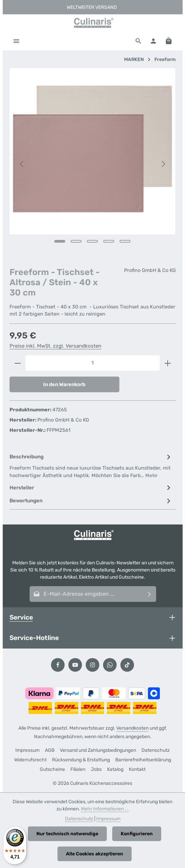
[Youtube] (75, 665)
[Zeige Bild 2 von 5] (76, 241)
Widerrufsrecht (30, 760)
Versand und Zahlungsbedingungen (98, 750)
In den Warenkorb (64, 384)
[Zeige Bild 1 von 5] (60, 241)
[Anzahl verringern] (18, 363)
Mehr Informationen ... (105, 809)
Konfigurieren (137, 834)
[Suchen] (138, 41)
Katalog (115, 769)
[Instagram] (92, 665)
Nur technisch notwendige (67, 834)
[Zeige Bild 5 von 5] (125, 241)
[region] (93, 164)
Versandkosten (132, 728)
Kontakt (137, 769)
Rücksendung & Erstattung (81, 760)
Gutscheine (52, 769)
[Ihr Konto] (153, 41)
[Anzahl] (93, 363)
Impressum (27, 750)
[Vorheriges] (22, 164)
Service (21, 617)
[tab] (91, 466)
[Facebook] (58, 665)
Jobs (96, 769)
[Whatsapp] (110, 665)
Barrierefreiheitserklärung (143, 760)
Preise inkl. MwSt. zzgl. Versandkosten (55, 346)
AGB (50, 750)
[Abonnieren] (149, 594)
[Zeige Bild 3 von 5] (92, 241)
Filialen (78, 769)
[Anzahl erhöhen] (168, 363)
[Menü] (16, 41)
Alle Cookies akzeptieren (95, 854)
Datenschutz (156, 750)
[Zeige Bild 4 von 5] (109, 241)
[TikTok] (127, 665)
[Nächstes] (163, 164)
